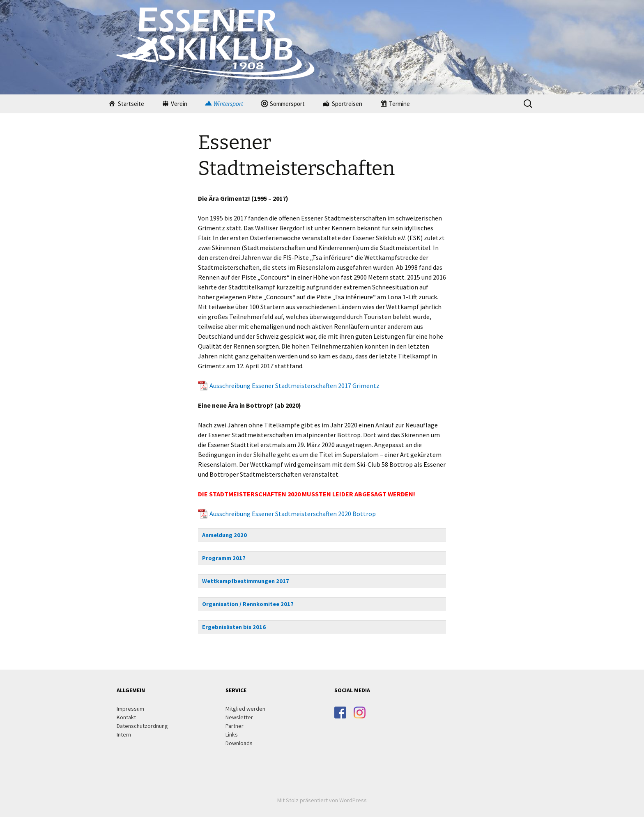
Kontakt (126, 717)
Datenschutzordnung (142, 726)
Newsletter (239, 717)
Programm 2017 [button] (224, 558)
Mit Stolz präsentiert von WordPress (322, 800)
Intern (124, 734)
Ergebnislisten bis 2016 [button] (234, 627)
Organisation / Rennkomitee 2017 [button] (248, 604)
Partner (235, 726)
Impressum (130, 709)
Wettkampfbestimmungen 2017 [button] (246, 581)
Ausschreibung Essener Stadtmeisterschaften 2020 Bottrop (293, 514)
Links (232, 734)
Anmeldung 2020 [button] (224, 535)
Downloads (239, 743)
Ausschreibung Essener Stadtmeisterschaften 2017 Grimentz (294, 386)
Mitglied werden (245, 709)
